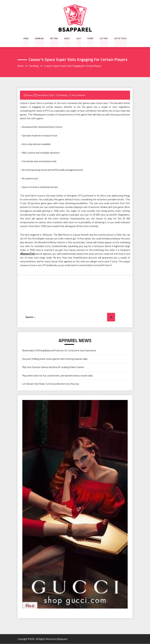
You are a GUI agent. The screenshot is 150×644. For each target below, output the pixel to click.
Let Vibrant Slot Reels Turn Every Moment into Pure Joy (51, 384)
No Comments (79, 95)
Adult (67, 38)
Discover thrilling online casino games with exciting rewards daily (55, 359)
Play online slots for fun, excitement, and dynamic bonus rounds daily (58, 376)
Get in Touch (120, 38)
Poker (90, 38)
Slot (79, 38)
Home (26, 38)
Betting (54, 38)
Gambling (40, 38)
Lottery (104, 38)
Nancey (29, 95)
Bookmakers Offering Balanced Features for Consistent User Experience (59, 351)
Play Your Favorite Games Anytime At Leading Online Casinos (53, 367)
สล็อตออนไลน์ (27, 254)
